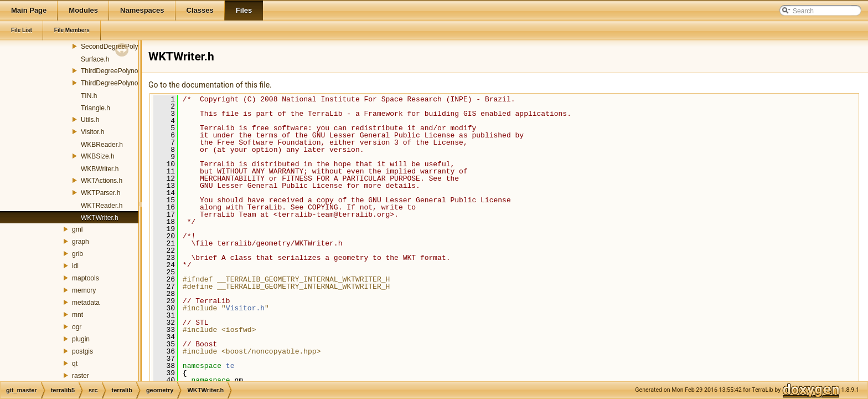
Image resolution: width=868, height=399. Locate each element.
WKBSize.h (98, 156)
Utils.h (90, 120)
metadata (86, 303)
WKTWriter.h (100, 218)
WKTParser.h (100, 193)
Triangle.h (95, 108)
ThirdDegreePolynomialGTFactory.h (134, 83)
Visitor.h (92, 132)
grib (77, 254)
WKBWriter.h (100, 169)
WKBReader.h (102, 145)
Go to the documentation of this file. (210, 85)
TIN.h (89, 96)
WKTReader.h (102, 206)
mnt (77, 315)
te (230, 366)
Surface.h (95, 59)
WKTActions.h (102, 181)
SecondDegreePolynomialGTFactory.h (138, 47)
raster (81, 376)
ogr (77, 327)
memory (84, 290)
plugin (81, 339)
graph (81, 242)
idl (75, 266)
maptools (86, 278)
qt (75, 364)
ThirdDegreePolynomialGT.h (123, 71)
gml (77, 229)
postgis (82, 351)
